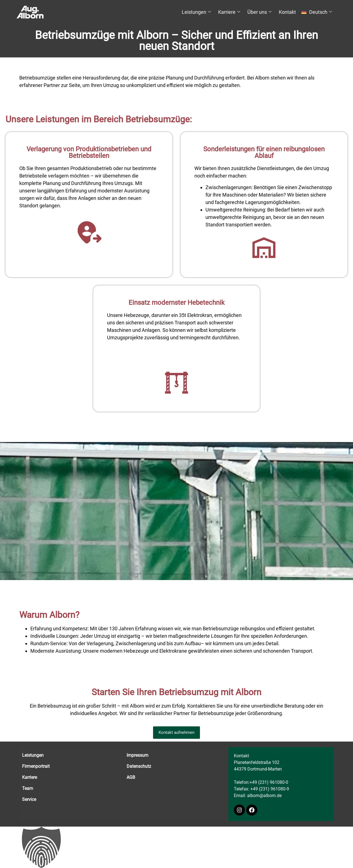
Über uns (260, 12)
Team (28, 788)
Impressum (137, 755)
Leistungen (196, 12)
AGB (131, 777)
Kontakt (287, 12)
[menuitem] (318, 12)
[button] (176, 847)
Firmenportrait (36, 766)
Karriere (229, 12)
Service (29, 799)
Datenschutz (139, 766)
